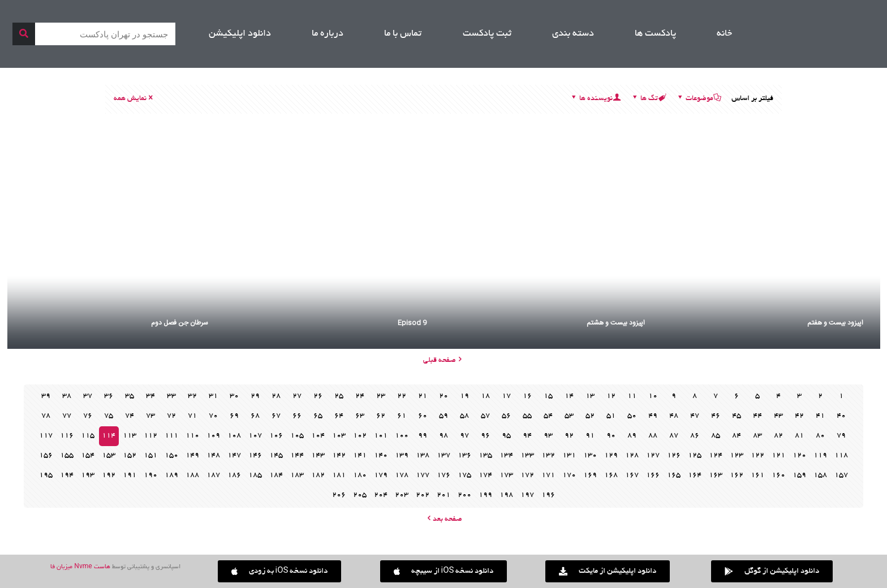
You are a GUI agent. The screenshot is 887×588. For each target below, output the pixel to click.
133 (527, 456)
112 (150, 436)
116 (67, 436)
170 (569, 475)
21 (423, 396)
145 (276, 456)
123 (737, 456)
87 (674, 436)
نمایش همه (134, 99)
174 (485, 475)
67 (276, 416)
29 (255, 396)
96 (485, 436)
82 (778, 436)
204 (381, 495)
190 (150, 475)
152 (130, 456)
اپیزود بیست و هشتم (616, 323)
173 (506, 475)
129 (611, 456)
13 (590, 396)
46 (716, 416)
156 (46, 456)
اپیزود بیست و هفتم (835, 323)
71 (192, 416)
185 (255, 475)
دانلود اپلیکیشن (240, 34)
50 (632, 416)
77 (67, 416)
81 (799, 436)
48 (674, 416)
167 (632, 475)
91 (590, 436)
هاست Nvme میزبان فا (80, 567)
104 (318, 436)
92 (569, 436)
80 (820, 436)
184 (276, 475)
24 (360, 396)
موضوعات (699, 99)
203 (402, 495)
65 (318, 416)
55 (527, 416)
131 (569, 456)
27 (297, 396)
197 (527, 495)
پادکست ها (655, 34)
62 (381, 416)
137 (444, 456)
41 (820, 416)
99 (423, 436)
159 (799, 475)
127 (653, 456)
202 (423, 495)
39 (46, 396)
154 (88, 456)
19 (464, 396)
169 (590, 475)
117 (46, 436)
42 (799, 416)
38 (67, 396)
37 (88, 396)
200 (464, 495)
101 (381, 436)
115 (88, 436)
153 (109, 456)
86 (695, 436)
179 (381, 475)
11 (632, 396)
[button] (280, 571)
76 (88, 416)
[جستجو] (24, 34)
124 (716, 456)
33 (171, 396)
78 (46, 416)
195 (46, 475)
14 (569, 396)
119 (820, 456)
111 (171, 436)
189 (171, 475)
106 (276, 436)
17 (506, 396)
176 (444, 475)
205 (360, 495)
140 (381, 456)
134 (506, 456)
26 (318, 396)
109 (213, 436)
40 (841, 416)
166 (653, 475)
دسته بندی (573, 34)
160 (778, 475)
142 (339, 456)
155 (67, 456)
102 (360, 436)
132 (548, 456)
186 (234, 475)
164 (695, 475)
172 (527, 475)
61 (402, 416)
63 (360, 416)
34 (150, 396)
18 (485, 396)
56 (506, 416)
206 (339, 495)
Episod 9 (412, 323)
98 (444, 436)
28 (276, 396)
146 (255, 456)
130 (590, 456)
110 (192, 436)
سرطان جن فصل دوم (180, 323)
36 (109, 396)
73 (150, 416)
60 (423, 416)
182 (318, 475)
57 (485, 416)
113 (130, 436)
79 (841, 436)
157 (841, 475)
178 (402, 475)
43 (778, 416)
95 (506, 436)
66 (297, 416)
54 (548, 416)
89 (632, 436)
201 (444, 495)
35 (130, 396)
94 (527, 436)
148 (213, 456)
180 (360, 475)
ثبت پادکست (487, 34)
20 (444, 396)
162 (737, 475)
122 (757, 456)
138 (423, 456)
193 (88, 475)
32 (192, 396)
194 (67, 475)
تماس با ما (403, 34)
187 (213, 475)
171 (548, 475)
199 (485, 495)
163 (716, 475)
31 (213, 396)
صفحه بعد (444, 520)
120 (799, 456)
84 (737, 436)
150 (171, 456)
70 (213, 416)
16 (527, 396)
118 (841, 456)
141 (360, 456)
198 (506, 495)
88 (653, 436)
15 (548, 396)
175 (464, 475)
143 (318, 456)
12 (611, 396)
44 (757, 416)
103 (339, 436)
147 (234, 456)
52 (590, 416)
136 (464, 456)
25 (339, 396)
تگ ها (648, 99)
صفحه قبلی (444, 361)
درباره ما (328, 34)
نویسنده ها (595, 99)
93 (548, 436)
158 (820, 475)
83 (757, 436)
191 (130, 475)
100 (402, 436)
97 (464, 436)
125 (695, 456)
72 (171, 416)
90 (611, 436)
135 (485, 456)
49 (653, 416)
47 (695, 416)
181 (339, 475)
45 (737, 416)
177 (423, 475)
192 (109, 475)
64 (339, 416)
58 (464, 416)
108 (234, 436)
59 (444, 416)
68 (255, 416)
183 (297, 475)
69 (234, 416)
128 (632, 456)
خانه (724, 34)
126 (674, 456)
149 (192, 456)
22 (402, 396)
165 (674, 475)
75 (109, 416)
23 (381, 396)
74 (130, 416)
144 (297, 456)
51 (611, 416)
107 (255, 436)
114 (109, 436)
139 (402, 456)
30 (234, 396)
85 (716, 436)
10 (653, 396)
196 (548, 495)
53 (569, 416)
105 (297, 436)
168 (611, 475)
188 (192, 475)
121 (778, 456)
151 (150, 456)
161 (757, 475)
